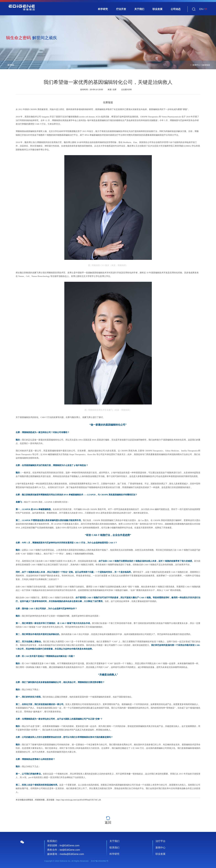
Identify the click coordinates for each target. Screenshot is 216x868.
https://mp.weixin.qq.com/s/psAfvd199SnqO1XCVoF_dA (79, 800)
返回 (108, 820)
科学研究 (103, 9)
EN (201, 9)
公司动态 (176, 9)
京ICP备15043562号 (100, 861)
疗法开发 (121, 9)
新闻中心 (196, 65)
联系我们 (114, 848)
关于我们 (139, 9)
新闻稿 (11, 65)
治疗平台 (160, 841)
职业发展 (157, 9)
